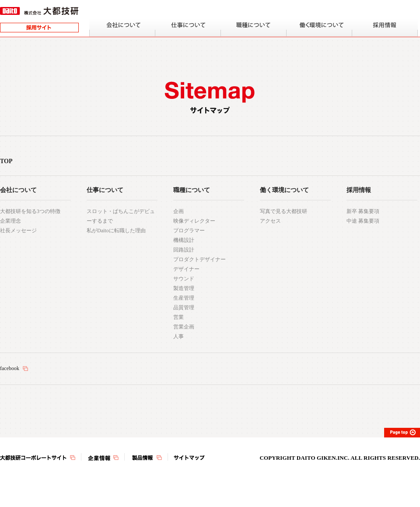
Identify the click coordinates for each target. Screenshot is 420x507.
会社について (18, 190)
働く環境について (284, 190)
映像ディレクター (194, 221)
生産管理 (184, 298)
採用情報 (359, 190)
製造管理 (184, 288)
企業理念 (10, 221)
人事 (178, 337)
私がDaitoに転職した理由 (116, 231)
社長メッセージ (18, 231)
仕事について (105, 190)
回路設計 (184, 250)
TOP (6, 161)
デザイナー (186, 269)
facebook (10, 368)
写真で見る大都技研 (283, 211)
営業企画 (184, 327)
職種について (192, 190)
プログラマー (189, 231)
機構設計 (184, 240)
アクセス (270, 221)
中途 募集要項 (363, 221)
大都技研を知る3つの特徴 (30, 211)
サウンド (184, 279)
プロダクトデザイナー (199, 259)
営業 (178, 318)
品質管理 (184, 308)
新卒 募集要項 (363, 211)
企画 (178, 211)
